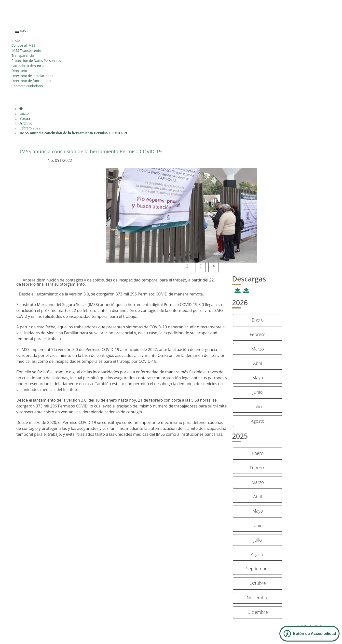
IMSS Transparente (26, 50)
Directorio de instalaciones (32, 76)
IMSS (24, 31)
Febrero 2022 (30, 128)
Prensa (25, 118)
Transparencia (23, 55)
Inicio (16, 40)
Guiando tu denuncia (28, 66)
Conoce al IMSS (23, 45)
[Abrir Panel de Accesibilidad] (309, 634)
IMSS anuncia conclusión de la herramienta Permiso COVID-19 (73, 133)
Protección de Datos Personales (36, 61)
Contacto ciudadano (27, 86)
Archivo (26, 123)
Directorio (19, 71)
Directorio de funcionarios (32, 81)
